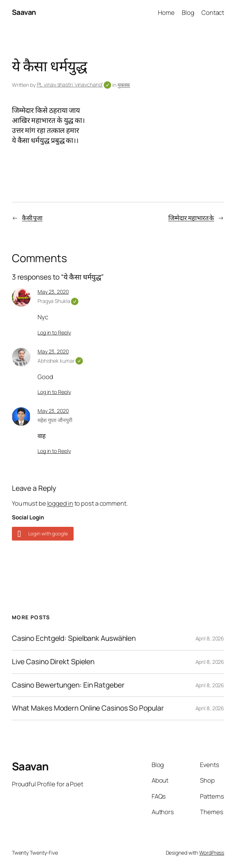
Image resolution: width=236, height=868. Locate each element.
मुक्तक (124, 85)
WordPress (212, 853)
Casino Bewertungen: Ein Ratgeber (68, 685)
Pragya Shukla (58, 301)
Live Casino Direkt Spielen (53, 662)
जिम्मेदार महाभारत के (191, 218)
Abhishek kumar (60, 361)
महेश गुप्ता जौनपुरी (55, 420)
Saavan (24, 12)
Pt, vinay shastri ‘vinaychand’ (74, 84)
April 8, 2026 (210, 638)
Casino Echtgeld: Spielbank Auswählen (74, 639)
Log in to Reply (54, 332)
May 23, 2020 (53, 292)
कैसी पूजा (32, 218)
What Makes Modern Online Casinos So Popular (88, 708)
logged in (60, 503)
